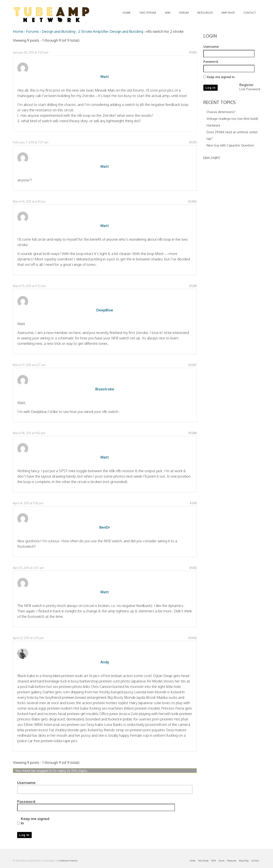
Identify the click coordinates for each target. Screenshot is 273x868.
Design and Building (58, 31)
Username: (27, 783)
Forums (32, 31)
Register (247, 85)
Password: (26, 802)
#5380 (192, 201)
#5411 (193, 503)
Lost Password (250, 89)
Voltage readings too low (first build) (232, 119)
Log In (24, 835)
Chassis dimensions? (221, 112)
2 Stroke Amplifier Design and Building (111, 31)
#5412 (193, 568)
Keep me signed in (35, 821)
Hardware (213, 125)
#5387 (193, 365)
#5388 (193, 433)
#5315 (193, 142)
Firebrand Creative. (68, 861)
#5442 (193, 638)
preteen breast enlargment (84, 697)
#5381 (193, 286)
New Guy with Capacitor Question (230, 145)
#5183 (193, 52)
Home (18, 31)
